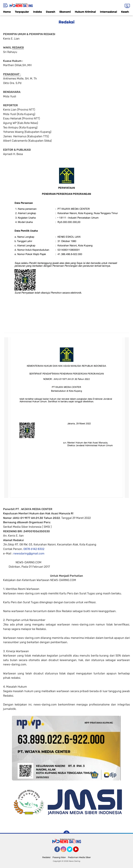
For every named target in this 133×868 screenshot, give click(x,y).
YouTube (78, 851)
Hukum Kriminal (85, 12)
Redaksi (46, 857)
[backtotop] (66, 834)
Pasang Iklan (59, 857)
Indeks (37, 12)
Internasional (108, 12)
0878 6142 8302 (34, 549)
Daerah (51, 12)
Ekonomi (65, 12)
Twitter (71, 851)
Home (7, 12)
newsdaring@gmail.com (29, 554)
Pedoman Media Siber (79, 857)
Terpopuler (22, 12)
